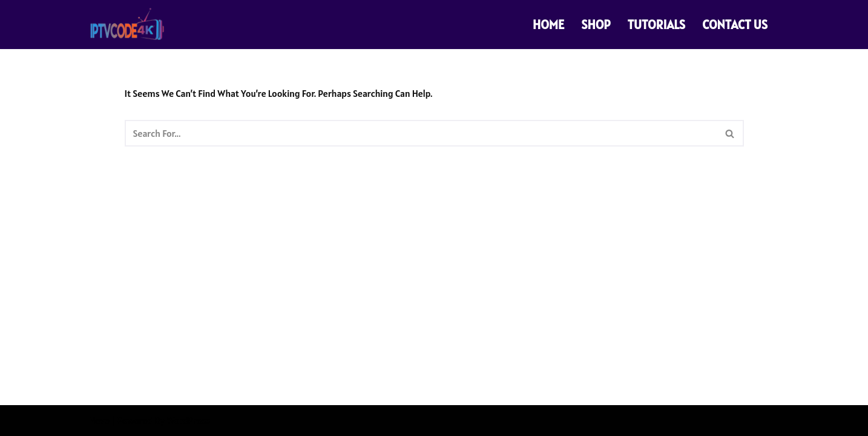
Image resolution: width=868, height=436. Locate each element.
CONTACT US (735, 25)
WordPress (188, 420)
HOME (548, 25)
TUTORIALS (657, 25)
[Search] (421, 133)
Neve (99, 420)
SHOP (596, 25)
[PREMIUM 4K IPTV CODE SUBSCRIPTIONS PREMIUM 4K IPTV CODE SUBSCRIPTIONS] (128, 25)
